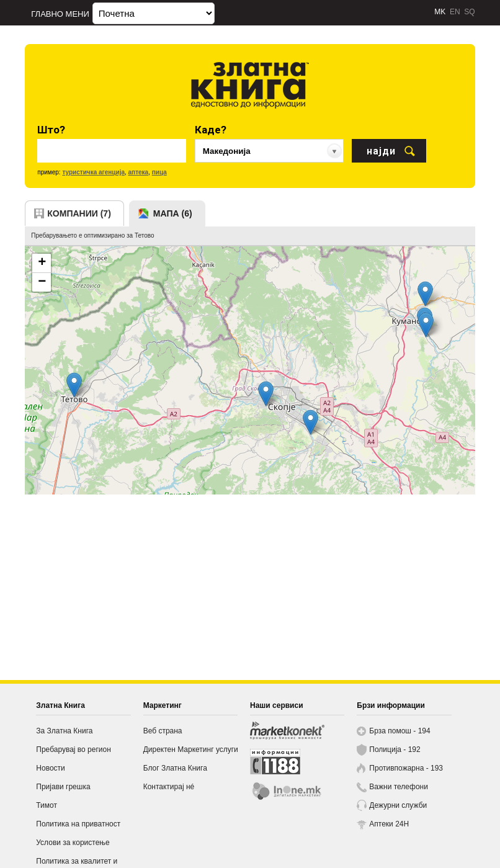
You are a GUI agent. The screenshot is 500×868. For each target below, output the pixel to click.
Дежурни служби (398, 805)
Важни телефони (399, 787)
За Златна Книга (64, 731)
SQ (469, 12)
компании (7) (79, 213)
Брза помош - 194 (400, 731)
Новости (50, 768)
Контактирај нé (169, 787)
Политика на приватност (78, 824)
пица (159, 172)
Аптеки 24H (389, 824)
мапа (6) (173, 213)
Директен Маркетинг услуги (191, 749)
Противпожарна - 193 (406, 768)
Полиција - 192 (395, 749)
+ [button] (42, 263)
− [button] (42, 282)
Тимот (47, 805)
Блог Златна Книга (175, 768)
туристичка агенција (93, 172)
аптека (139, 172)
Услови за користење (73, 843)
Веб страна (163, 731)
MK (440, 12)
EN (455, 12)
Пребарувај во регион (74, 749)
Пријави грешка (63, 787)
